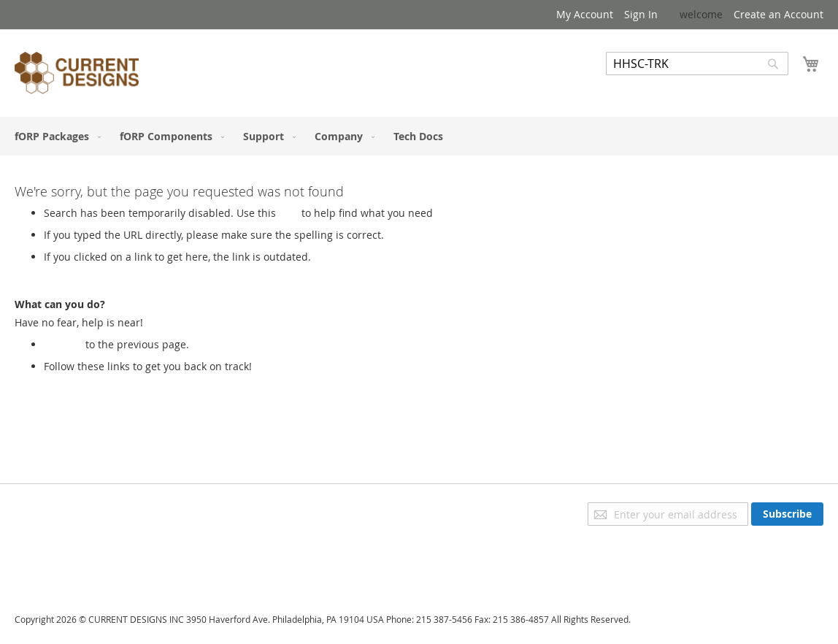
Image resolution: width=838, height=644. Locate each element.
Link (289, 213)
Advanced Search (648, 86)
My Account (585, 14)
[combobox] (697, 64)
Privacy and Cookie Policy (76, 509)
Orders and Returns (64, 550)
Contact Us (41, 571)
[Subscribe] (787, 514)
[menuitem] (55, 136)
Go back (63, 344)
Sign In (641, 14)
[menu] (419, 136)
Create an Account (779, 14)
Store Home (72, 381)
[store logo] (77, 75)
